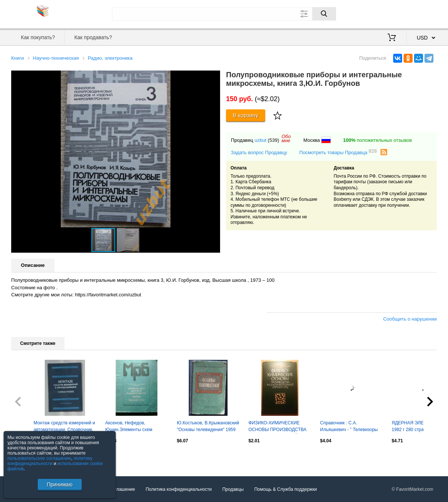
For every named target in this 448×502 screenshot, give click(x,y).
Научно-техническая (56, 58)
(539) (273, 140)
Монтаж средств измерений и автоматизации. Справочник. (64, 426)
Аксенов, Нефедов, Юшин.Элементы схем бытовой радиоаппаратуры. (134, 427)
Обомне (286, 138)
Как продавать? (93, 37)
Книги (18, 58)
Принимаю (59, 484)
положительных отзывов (377, 140)
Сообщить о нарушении (410, 319)
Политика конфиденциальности (178, 489)
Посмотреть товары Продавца (338, 152)
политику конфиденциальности (50, 461)
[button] (213, 77)
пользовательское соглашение (39, 458)
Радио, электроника (110, 58)
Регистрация (422, 13)
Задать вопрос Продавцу (259, 152)
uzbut (260, 140)
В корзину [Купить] (246, 115)
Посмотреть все (28, 456)
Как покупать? (38, 37)
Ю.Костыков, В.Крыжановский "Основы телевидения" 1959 (208, 426)
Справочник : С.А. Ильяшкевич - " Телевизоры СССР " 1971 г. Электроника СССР (349, 427)
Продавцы (233, 489)
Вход (393, 13)
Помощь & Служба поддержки (286, 489)
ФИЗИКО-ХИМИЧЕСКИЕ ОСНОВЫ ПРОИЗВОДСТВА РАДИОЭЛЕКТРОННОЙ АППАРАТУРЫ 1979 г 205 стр (279, 427)
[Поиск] (324, 14)
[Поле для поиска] (224, 14)
